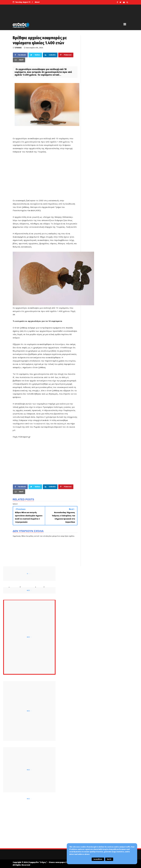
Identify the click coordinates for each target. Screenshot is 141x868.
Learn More (98, 859)
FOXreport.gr (24, 437)
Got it (109, 859)
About (37, 2)
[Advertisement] (45, 178)
